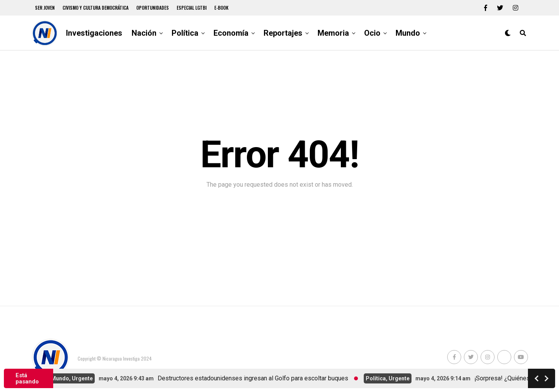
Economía (231, 33)
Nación (144, 33)
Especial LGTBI (192, 8)
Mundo (408, 33)
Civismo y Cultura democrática (95, 8)
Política (185, 33)
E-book (221, 8)
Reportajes (283, 33)
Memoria (333, 33)
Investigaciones (94, 33)
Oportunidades (153, 8)
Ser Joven (45, 8)
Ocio (372, 33)
